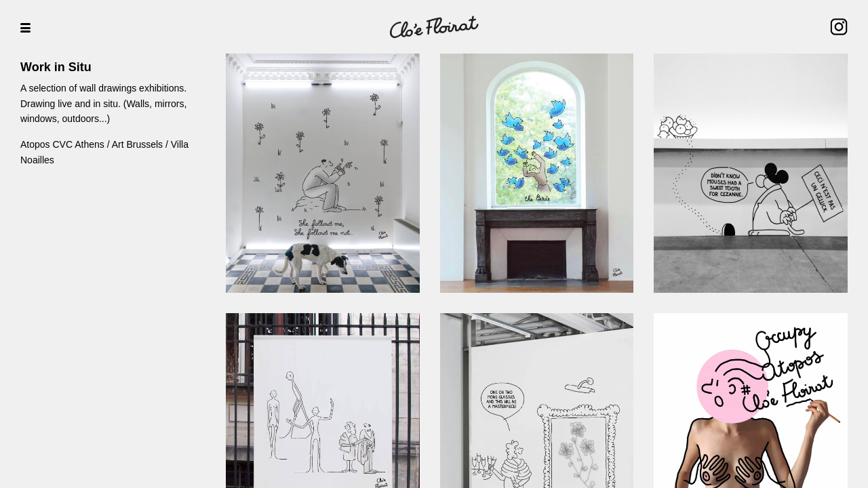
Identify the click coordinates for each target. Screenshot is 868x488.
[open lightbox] (323, 173)
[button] (20, 27)
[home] (434, 27)
